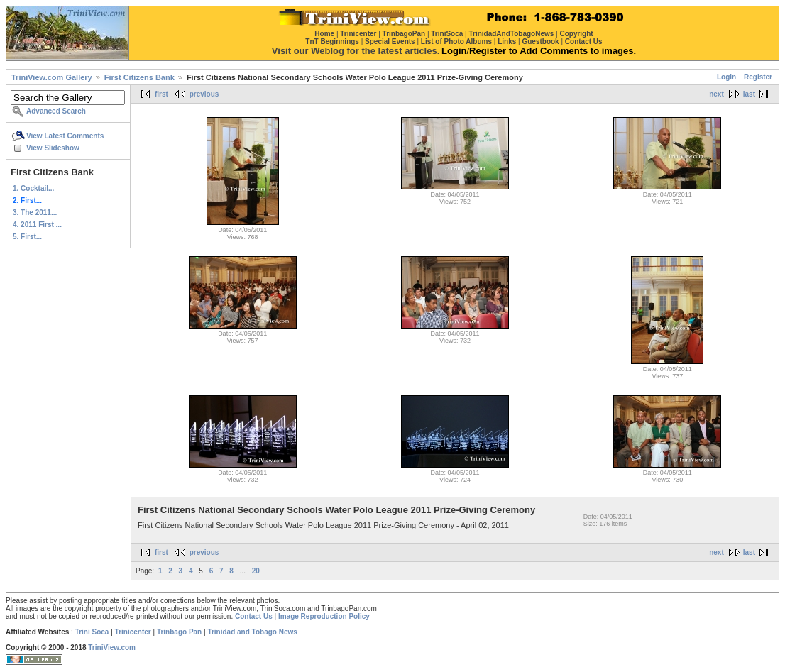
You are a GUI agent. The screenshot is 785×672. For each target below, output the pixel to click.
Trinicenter (133, 632)
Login (726, 77)
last (749, 94)
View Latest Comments (65, 136)
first (161, 94)
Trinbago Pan (179, 632)
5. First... (27, 237)
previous (204, 94)
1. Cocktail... (33, 188)
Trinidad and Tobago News (252, 632)
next (717, 94)
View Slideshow (53, 148)
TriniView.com (112, 648)
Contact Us (254, 616)
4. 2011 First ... (37, 225)
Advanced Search (56, 111)
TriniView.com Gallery (52, 77)
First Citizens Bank (139, 77)
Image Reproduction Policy (324, 616)
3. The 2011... (35, 213)
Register (758, 77)
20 (256, 571)
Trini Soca (92, 632)
